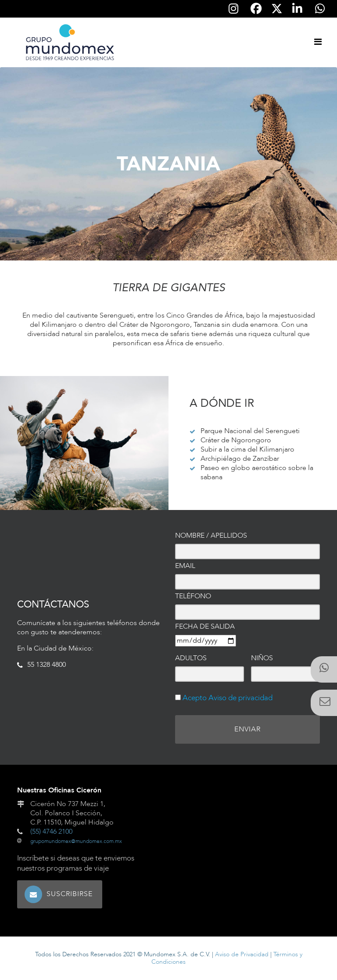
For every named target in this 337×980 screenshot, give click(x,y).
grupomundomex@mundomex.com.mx (76, 841)
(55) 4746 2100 (51, 832)
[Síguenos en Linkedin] (297, 9)
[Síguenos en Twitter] (277, 9)
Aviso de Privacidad (242, 954)
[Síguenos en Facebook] (256, 9)
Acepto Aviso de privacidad (227, 698)
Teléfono (193, 596)
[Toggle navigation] (318, 42)
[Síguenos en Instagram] (233, 9)
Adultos (191, 658)
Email (185, 566)
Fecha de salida (205, 627)
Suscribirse (70, 894)
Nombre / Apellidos (211, 536)
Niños (262, 658)
